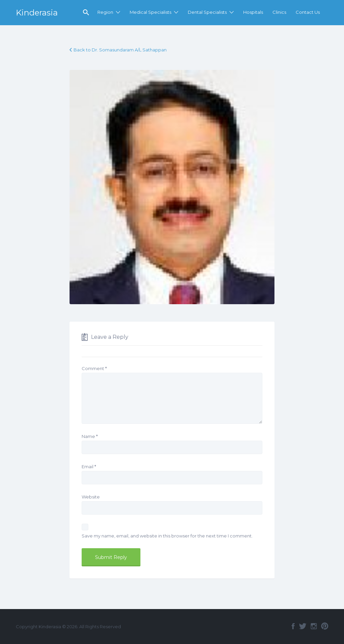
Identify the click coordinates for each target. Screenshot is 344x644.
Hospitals (253, 12)
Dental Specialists (207, 12)
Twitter (303, 626)
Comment (94, 368)
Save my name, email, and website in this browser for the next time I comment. (167, 536)
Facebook (293, 626)
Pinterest (325, 626)
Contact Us (308, 12)
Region (105, 12)
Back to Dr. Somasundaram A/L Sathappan (120, 50)
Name (90, 436)
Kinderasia (37, 13)
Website (91, 497)
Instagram (314, 626)
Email (89, 467)
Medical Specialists (150, 12)
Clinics (279, 12)
